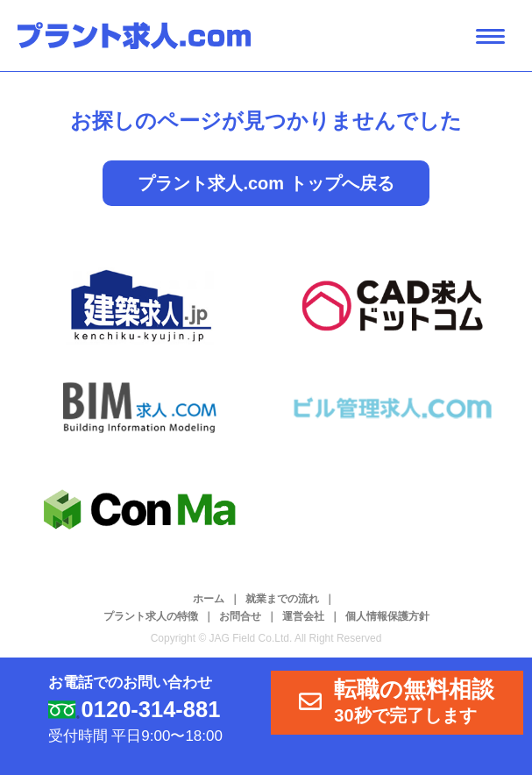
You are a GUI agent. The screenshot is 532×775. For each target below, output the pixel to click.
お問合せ (240, 616)
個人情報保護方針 (387, 616)
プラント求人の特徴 (151, 616)
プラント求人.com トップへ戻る (266, 183)
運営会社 (303, 616)
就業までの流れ (282, 599)
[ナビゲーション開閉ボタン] (490, 36)
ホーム (209, 599)
